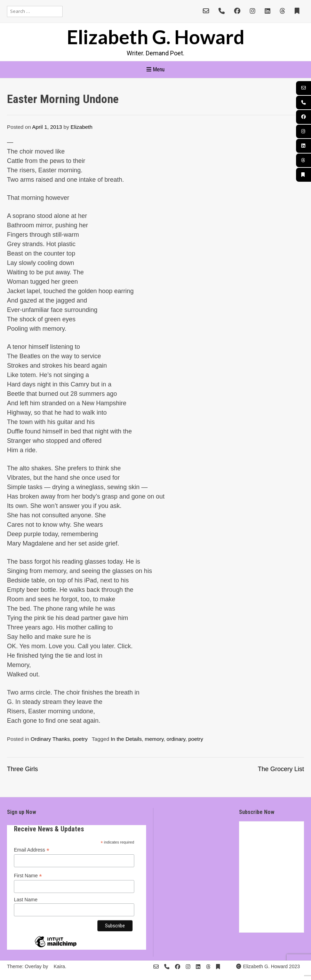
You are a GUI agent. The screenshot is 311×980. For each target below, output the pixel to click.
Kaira (59, 966)
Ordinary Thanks (50, 739)
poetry (80, 739)
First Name (28, 876)
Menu (155, 69)
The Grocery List (281, 769)
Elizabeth (82, 127)
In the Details (126, 739)
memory (154, 739)
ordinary (176, 739)
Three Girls (22, 769)
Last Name (26, 900)
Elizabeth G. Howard (156, 37)
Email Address (32, 850)
